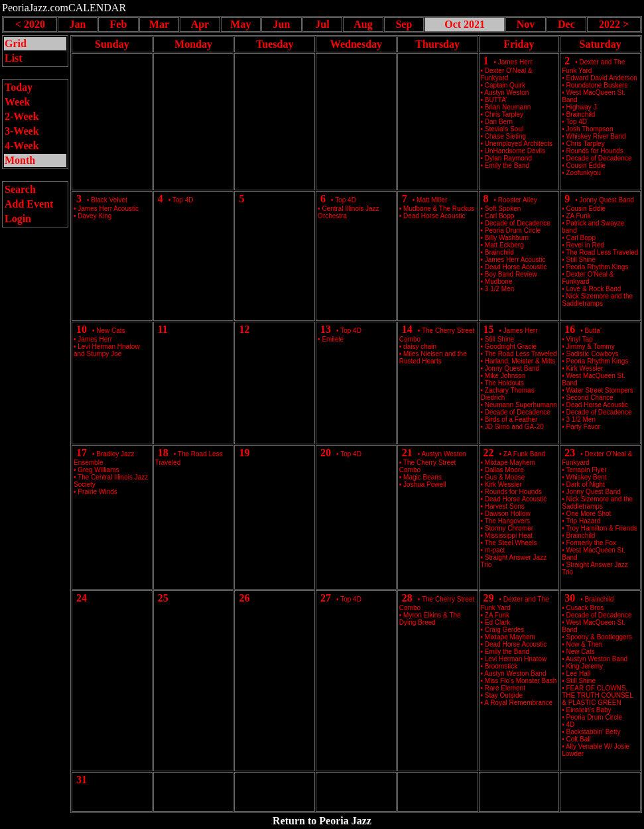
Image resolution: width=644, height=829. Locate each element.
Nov (526, 24)
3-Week (22, 131)
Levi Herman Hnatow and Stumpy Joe (107, 350)
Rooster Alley (518, 200)
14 (407, 329)
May (240, 24)
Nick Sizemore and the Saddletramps (597, 300)
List (14, 58)
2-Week (22, 116)
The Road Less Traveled (602, 252)
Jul (322, 24)
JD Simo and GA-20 (514, 427)
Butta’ (594, 331)
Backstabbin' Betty (594, 732)
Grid (16, 43)
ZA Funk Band (524, 454)
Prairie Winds (97, 492)
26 (244, 598)
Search (20, 189)
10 (82, 329)
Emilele (333, 339)
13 (326, 329)
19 (244, 453)
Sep (404, 24)
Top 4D (183, 200)
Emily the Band (507, 165)
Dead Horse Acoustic (434, 216)
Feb (119, 24)
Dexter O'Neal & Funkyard (507, 74)
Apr (200, 24)
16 (570, 329)
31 (82, 780)
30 (570, 598)
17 (82, 453)
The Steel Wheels (511, 543)
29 (489, 598)
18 (163, 453)
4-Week (22, 146)
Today (19, 87)
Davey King (95, 216)
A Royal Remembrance (518, 703)
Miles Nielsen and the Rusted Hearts (433, 357)
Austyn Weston (444, 454)
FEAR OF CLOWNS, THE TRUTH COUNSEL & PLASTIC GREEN (597, 695)
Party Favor (584, 427)
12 (244, 329)
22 (489, 453)
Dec (566, 24)
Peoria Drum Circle (594, 717)
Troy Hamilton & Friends (601, 528)
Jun (282, 24)
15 (489, 329)
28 (407, 598)
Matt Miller (432, 200)
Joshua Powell (424, 484)
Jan (77, 24)
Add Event (29, 204)
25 (163, 598)
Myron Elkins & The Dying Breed (430, 619)
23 (570, 453)
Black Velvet (109, 200)
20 (326, 453)
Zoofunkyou (584, 173)
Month (20, 160)
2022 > (614, 24)
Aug (363, 24)
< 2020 (30, 24)
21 (407, 453)
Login (18, 219)
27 (326, 598)
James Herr (515, 62)
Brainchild (600, 599)
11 (163, 329)
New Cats (110, 331)
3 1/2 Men (499, 289)
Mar (159, 24)
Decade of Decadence (599, 412)
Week (17, 102)
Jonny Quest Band (607, 200)
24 (82, 598)
